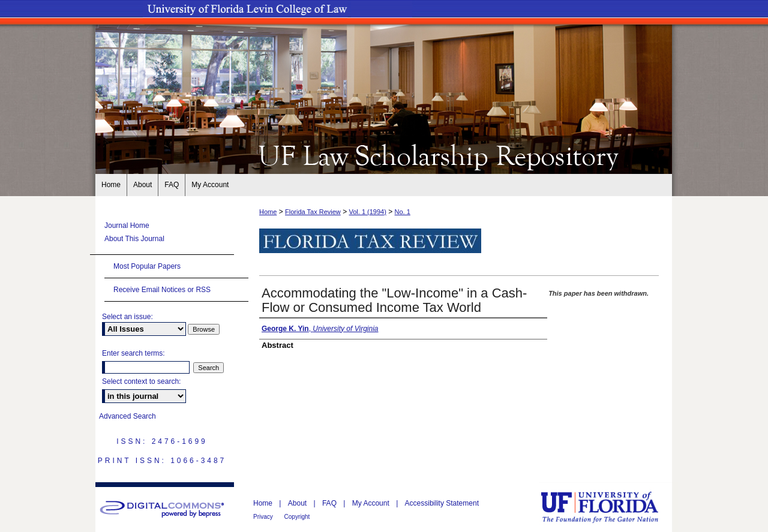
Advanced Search (127, 416)
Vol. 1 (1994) (367, 212)
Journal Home (127, 226)
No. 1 (403, 212)
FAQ (330, 503)
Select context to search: (141, 381)
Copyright (297, 517)
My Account (372, 503)
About (298, 503)
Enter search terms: (133, 353)
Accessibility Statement (442, 503)
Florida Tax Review (313, 212)
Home (268, 212)
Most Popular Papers (147, 266)
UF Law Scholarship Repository (384, 155)
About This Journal (134, 239)
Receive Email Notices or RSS (162, 290)
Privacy (264, 517)
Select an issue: (127, 317)
